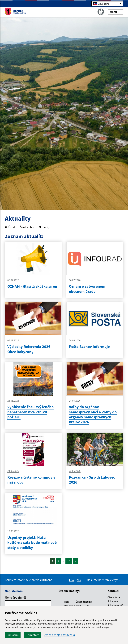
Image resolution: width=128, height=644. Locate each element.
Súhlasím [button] (13, 635)
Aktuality (44, 227)
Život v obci (27, 227)
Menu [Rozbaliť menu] (116, 12)
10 (69, 561)
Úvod (10, 227)
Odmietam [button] (32, 635)
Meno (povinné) (15, 597)
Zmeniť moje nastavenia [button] (60, 635)
